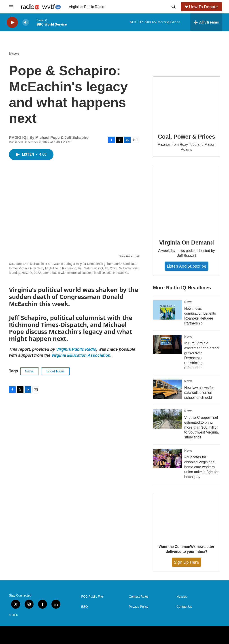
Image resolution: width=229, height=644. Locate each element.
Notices (182, 597)
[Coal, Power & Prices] (187, 102)
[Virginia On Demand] (187, 199)
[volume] (26, 23)
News (14, 54)
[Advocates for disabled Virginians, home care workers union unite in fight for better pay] (168, 459)
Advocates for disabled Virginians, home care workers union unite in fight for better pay (201, 467)
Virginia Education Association (81, 355)
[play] (12, 23)
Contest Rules (139, 597)
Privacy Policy (139, 607)
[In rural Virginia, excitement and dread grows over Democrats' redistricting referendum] (168, 345)
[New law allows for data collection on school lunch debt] (168, 389)
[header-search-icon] (174, 7)
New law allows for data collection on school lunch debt (199, 393)
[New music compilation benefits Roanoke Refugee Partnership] (168, 310)
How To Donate (203, 7)
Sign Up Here (186, 562)
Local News (55, 371)
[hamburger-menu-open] (11, 7)
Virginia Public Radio (76, 349)
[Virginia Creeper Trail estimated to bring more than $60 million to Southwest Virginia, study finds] (168, 419)
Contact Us (184, 607)
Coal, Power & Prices (187, 137)
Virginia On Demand (187, 243)
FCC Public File (92, 597)
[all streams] (206, 22)
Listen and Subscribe (187, 266)
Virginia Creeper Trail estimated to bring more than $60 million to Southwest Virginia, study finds (201, 427)
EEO (85, 607)
